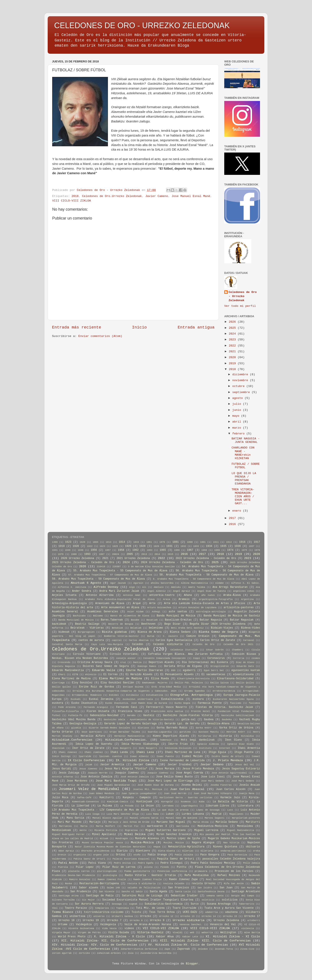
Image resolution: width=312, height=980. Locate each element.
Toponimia (122, 908)
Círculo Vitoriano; (124, 654)
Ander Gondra (82, 591)
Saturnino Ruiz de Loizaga (142, 896)
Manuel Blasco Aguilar (107, 818)
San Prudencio (81, 892)
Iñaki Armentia (249, 748)
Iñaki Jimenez (68, 752)
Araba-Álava (232, 595)
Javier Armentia (112, 765)
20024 (115, 554)
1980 (74, 554)
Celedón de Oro (203, 644)
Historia (226, 736)
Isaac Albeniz (139, 756)
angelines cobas (244, 591)
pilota (148, 867)
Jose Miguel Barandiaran (113, 785)
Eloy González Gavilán (117, 683)
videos (129, 928)
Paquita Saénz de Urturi (176, 859)
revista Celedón (174, 884)
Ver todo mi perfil (240, 306)
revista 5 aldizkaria (141, 884)
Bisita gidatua (114, 632)
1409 (55, 542)
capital (117, 640)
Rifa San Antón (234, 884)
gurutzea (185, 732)
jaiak (89, 765)
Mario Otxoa (201, 822)
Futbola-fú (75, 715)
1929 (156, 546)
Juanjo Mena (247, 793)
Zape (167, 949)
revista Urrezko (204, 884)
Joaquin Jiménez (127, 773)
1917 (257, 542)
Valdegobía (84, 925)
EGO (173, 670)
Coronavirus (216, 658)
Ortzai (121, 855)
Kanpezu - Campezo (137, 798)
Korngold (167, 802)
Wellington (228, 933)
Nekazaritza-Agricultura (186, 847)
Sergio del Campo (242, 896)
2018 (75, 196)
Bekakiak (117, 628)
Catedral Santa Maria (67, 644)
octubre (239, 386)
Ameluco (159, 587)
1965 (163, 550)
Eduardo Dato (245, 666)
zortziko (84, 953)
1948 (81, 550)
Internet (225, 748)
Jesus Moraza (165, 769)
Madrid (217, 814)
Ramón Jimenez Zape (183, 879)
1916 (242, 542)
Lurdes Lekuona (193, 814)
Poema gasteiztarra (137, 871)
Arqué (137, 603)
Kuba (202, 802)
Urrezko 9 (157, 920)
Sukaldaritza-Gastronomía (164, 904)
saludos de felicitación (144, 888)
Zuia (131, 953)
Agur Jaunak (118, 583)
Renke (68, 884)
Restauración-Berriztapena (99, 884)
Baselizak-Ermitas (178, 620)
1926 (128, 546)
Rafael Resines (229, 875)
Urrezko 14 (209, 916)
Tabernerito (246, 904)
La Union (148, 806)
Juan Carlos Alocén (231, 789)
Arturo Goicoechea (159, 608)
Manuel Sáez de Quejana (181, 818)
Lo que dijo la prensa (173, 810)
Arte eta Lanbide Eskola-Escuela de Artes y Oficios (205, 603)
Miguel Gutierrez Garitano (166, 830)
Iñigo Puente (244, 752)
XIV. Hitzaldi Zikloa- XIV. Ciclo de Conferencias (95, 945)
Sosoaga (117, 904)
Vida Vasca (109, 928)
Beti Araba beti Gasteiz (187, 628)
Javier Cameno (157, 196)
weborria (207, 933)
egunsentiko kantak (246, 670)
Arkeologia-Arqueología (69, 603)
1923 (102, 546)
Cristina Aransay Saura (95, 662)
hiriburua (205, 736)
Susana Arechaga (219, 904)
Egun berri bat (214, 670)
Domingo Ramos (147, 666)
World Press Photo (72, 937)
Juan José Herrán (175, 793)
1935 (223, 546)
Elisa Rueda (160, 679)
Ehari (62, 674)
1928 (142, 546)
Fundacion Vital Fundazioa (236, 711)
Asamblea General (65, 612)
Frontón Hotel (201, 711)
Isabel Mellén (192, 756)
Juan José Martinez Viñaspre (213, 793)
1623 (68, 542)
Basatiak (152, 620)
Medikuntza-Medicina (213, 826)
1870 (162, 542)
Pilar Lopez (85, 867)
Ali (144, 587)
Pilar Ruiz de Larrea (119, 867)
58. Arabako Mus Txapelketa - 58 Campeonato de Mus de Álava (206, 575)
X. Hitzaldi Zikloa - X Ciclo (119, 937)
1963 (149, 550)
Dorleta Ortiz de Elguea (183, 666)
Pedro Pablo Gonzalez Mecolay (213, 863)
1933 (196, 546)
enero (238, 511)
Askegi (156, 612)
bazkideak (59, 624)
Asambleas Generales (103, 612)
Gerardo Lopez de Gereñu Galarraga (130, 724)
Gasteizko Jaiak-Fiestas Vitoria (188, 715)
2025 (233, 328)
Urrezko (145, 916)
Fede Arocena (67, 707)
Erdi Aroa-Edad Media (166, 687)
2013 (144, 554)
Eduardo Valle (104, 670)
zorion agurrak (62, 953)
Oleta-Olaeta (167, 851)
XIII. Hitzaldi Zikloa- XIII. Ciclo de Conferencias (206, 941)
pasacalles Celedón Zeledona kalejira (231, 859)
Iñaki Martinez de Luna (183, 752)
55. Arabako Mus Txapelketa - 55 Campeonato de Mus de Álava (120, 571)
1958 (121, 550)
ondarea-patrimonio (233, 851)
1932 (183, 546)
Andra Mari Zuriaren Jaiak (119, 591)
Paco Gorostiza (237, 855)
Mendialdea (245, 826)
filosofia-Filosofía (65, 711)
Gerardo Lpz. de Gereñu (182, 724)
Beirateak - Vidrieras (87, 628)
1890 (190, 542)
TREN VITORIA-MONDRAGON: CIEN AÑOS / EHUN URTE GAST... (243, 497)
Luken (170, 814)
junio (238, 410)
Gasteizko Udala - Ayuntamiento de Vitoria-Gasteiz (139, 720)
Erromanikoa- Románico (87, 695)
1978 (257, 550)
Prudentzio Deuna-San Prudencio (74, 875)
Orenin (62, 855)
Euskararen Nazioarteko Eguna (233, 699)
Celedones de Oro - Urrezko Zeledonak (243, 296)
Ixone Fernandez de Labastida (182, 761)
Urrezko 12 (166, 916)
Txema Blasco (63, 912)
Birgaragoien (86, 632)
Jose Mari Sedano (213, 781)
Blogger (192, 964)
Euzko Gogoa (182, 703)
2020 (233, 357)
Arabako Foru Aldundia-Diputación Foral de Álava (120, 599)
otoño (137, 855)
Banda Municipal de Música (76, 620)
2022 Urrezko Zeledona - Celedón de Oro (206, 558)
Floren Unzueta (98, 711)
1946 (68, 550)
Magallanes (236, 814)
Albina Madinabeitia (194, 583)
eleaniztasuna (243, 674)
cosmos (256, 658)
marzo (238, 428)
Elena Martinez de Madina (71, 679)
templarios (102, 908)
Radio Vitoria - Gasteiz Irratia (150, 875)
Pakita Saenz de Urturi (89, 859)
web (192, 933)
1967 (190, 550)
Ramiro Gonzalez (80, 879)
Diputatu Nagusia (63, 666)
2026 (233, 322)
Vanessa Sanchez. (191, 925)
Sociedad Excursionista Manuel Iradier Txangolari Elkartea (148, 900)
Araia (166, 599)
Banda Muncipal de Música (176, 616)
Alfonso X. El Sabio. (246, 583)
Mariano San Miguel (171, 822)
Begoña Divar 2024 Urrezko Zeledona (217, 624)
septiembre (242, 392)
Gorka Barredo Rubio (172, 728)
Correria (239, 658)
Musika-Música (142, 843)
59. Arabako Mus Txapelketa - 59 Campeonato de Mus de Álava (98, 579)
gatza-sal (188, 720)
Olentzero (143, 851)
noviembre (241, 380)
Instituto (205, 748)
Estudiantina (155, 695)
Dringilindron (220, 666)
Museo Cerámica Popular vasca (102, 843)
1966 (177, 550)
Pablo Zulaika (184, 855)
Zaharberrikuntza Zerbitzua (139, 949)
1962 (136, 550)
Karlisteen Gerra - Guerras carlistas (186, 798)
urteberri (254, 920)
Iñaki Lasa (145, 752)
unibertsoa (77, 916)
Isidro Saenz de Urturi (228, 756)
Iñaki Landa (119, 752)
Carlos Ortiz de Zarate (218, 640)
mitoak (104, 839)
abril (238, 422)
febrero (239, 434)
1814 (122, 542)
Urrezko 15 (230, 916)
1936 (238, 546)
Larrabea (168, 806)
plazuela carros (79, 871)
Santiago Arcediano (246, 892)
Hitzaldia (247, 736)
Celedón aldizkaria (168, 644)
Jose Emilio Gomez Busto (174, 777)
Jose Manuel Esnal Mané (191, 196)
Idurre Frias (178, 744)
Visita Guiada (119, 933)
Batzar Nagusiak (242, 620)
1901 (203, 542)
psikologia (110, 875)
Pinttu (182, 867)
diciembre (241, 375)
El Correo (110, 674)
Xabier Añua (165, 937)
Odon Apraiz (66, 851)
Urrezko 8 (136, 920)
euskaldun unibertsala (138, 699)
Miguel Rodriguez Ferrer (68, 834)
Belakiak (136, 628)
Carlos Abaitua (139, 640)
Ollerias (188, 851)
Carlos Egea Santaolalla (174, 640)
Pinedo (165, 867)
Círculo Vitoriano (87, 654)
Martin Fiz (131, 826)
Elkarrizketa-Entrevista (193, 679)
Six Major (89, 900)
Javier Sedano (212, 765)
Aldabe (220, 583)
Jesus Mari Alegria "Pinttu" (126, 769)
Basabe (135, 620)
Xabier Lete (190, 937)
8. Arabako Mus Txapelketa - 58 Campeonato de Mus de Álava (194, 579)
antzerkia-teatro (162, 595)
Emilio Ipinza (220, 683)
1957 (108, 550)
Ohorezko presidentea (95, 851)
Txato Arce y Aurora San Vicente (229, 908)
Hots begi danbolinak (198, 740)
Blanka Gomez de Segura (218, 632)
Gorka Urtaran (63, 732)
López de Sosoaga (208, 810)
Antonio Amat (132, 595)
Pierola (63, 867)
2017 (233, 518)
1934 (209, 546)
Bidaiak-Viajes (222, 628)
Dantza (137, 662)
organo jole (101, 855)
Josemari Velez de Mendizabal (89, 789)
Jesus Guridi (62, 769)
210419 (101, 567)
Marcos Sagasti (214, 818)
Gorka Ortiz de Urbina (236, 728)
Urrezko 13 (187, 916)
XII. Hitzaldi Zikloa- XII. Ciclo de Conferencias (105, 941)
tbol (55, 908)
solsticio (208, 900)
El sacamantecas (213, 674)
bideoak (64, 632)
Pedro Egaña (146, 863)
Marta (84, 826)
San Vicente (106, 892)
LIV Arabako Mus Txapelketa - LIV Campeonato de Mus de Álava (100, 810)
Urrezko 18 (67, 920)
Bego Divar (173, 624)
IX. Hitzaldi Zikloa (132, 760)
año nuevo (208, 595)
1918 (61, 546)
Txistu (136, 912)
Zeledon (203, 949)
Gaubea (209, 720)
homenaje (166, 740)
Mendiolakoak (61, 830)
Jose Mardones (77, 781)
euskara (198, 699)
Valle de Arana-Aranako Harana (148, 925)
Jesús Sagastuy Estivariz (241, 769)
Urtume (63, 925)
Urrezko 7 (114, 920)
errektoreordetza (224, 691)
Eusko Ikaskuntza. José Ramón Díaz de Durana (136, 703)
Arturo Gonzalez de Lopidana (197, 608)
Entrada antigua (196, 327)
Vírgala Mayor (61, 933)
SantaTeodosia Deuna (211, 892)
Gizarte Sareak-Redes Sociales (109, 728)
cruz (123, 662)
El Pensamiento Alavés (177, 674)
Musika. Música (174, 843)
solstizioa (230, 900)
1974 (230, 550)
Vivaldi (178, 933)
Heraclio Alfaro (93, 736)
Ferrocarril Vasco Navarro (167, 707)
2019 (233, 363)
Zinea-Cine (247, 949)
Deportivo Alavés (161, 662)
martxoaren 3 (157, 826)
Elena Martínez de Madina (120, 679)
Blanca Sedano (180, 632)
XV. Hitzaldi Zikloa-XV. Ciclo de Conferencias (188, 945)
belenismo (156, 628)
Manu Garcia (75, 818)
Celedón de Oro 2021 (238, 644)
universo (99, 916)
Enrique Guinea (133, 687)
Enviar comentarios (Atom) (100, 336)
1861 (149, 542)
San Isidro (205, 888)
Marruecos (65, 826)
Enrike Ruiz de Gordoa (97, 687)
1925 (115, 546)
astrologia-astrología (211, 612)
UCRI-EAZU (190, 912)
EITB (75, 674)
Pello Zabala (252, 863)
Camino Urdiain (198, 636)
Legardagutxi (190, 806)
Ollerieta (207, 851)
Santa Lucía (183, 892)
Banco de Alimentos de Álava (130, 616)
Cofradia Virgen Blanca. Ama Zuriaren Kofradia (185, 654)
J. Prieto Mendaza (228, 760)
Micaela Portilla (106, 830)
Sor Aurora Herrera (89, 904)
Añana (188, 595)
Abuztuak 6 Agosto (86, 583)
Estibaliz (132, 695)
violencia (248, 928)
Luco (230, 810)
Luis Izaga (92, 814)
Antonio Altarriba (100, 595)
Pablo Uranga (157, 855)
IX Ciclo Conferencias (86, 760)
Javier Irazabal (180, 765)
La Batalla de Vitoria (230, 802)
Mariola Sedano (227, 822)
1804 (96, 542)
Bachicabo (79, 616)
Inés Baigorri (148, 748)
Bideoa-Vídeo (251, 628)
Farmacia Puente (210, 703)
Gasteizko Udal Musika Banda (74, 720)
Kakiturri (107, 798)
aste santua (178, 612)
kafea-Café (84, 798)
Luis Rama (152, 814)
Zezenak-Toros (224, 949)
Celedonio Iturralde (184, 650)
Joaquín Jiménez (158, 773)
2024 (233, 334)
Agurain (138, 583)
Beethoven (148, 624)
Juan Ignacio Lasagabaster (139, 793)
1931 (169, 546)
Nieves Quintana (225, 847)
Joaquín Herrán (97, 773)
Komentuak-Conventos (85, 802)
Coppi (197, 658)
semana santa (215, 896)
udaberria (211, 912)
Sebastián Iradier (184, 896)
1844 (136, 542)
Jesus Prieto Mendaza (198, 769)
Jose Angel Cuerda (190, 773)
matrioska (183, 826)
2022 (233, 346)
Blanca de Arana (150, 632)
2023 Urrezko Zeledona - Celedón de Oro (83, 562)
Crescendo (64, 662)
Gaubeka (227, 720)
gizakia (76, 728)
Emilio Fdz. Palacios (189, 683)
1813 (109, 542)
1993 (87, 554)
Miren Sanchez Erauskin (174, 834)
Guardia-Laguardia (160, 732)
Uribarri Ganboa (122, 916)
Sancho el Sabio (132, 892)
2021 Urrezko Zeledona (133, 558)
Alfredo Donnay (106, 587)
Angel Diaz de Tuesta (212, 591)
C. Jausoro (170, 636)
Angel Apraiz (182, 591)
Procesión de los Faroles (234, 871)
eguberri (189, 670)
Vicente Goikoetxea (81, 928)
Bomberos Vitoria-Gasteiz (121, 636)
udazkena (231, 912)
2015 (171, 554)
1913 (229, 542)
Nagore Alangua (203, 843)
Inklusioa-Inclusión (178, 748)
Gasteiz (149, 715)
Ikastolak (58, 748)
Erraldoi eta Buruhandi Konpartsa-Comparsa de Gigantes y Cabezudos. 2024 (124, 691)
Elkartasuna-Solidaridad (235, 679)
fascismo (236, 703)
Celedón (137, 644)
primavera (201, 871)
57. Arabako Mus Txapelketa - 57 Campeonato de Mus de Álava (110, 575)
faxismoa (254, 703)
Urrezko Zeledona (226, 920)
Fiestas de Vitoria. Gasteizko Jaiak (224, 707)
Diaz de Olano (245, 662)
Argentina (247, 599)
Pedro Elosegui (172, 863)
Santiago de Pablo (100, 896)
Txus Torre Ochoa (162, 912)
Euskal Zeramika (101, 699)
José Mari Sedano (243, 781)
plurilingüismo (107, 871)
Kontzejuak (144, 802)
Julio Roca (60, 798)
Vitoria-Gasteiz (150, 932)
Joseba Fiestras (221, 785)
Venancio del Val (223, 925)
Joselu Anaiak (250, 785)
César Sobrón (215, 650)
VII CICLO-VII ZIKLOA (161, 928)
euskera (58, 703)
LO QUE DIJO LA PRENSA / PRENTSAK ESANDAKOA (244, 479)
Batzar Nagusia (211, 620)
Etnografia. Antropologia (191, 695)
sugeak (133, 904)
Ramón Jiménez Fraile (147, 879)
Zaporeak (184, 949)
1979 (61, 554)
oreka (257, 851)
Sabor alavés (89, 888)
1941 (55, 550)
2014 (157, 554)
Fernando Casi (127, 707)
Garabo (131, 715)
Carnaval (249, 640)
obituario (253, 847)
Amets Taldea (197, 587)
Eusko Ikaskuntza (84, 703)
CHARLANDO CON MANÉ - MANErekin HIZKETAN (243, 453)
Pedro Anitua (122, 863)
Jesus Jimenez (88, 769)
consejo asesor (126, 658)
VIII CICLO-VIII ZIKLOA (71, 201)
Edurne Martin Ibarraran (145, 670)
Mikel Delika (135, 834)
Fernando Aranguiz (96, 707)
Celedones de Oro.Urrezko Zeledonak (112, 196)
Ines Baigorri (122, 748)
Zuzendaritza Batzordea (156, 953)
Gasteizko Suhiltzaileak (238, 715)
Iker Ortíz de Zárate (88, 748)
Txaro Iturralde (185, 908)
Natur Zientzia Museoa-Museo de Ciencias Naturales (110, 847)
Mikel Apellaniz (104, 834)
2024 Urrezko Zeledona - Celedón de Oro (172, 562)
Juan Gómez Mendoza (102, 793)
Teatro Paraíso (76, 908)
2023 (233, 340)
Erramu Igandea (194, 691)
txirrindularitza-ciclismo (104, 912)
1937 (252, 546)
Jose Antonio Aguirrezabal (229, 773)
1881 (176, 542)
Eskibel (114, 695)
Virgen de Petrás (89, 933)
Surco (195, 904)
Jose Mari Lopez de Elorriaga (170, 781)
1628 (83, 542)
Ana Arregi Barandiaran (230, 587)
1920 (76, 546)
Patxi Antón (68, 863)
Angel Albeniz (157, 591)
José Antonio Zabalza (135, 777)
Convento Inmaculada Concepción (164, 658)
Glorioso (143, 728)
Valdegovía (108, 925)
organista (80, 855)
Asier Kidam (135, 612)
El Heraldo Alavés (139, 674)
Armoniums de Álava (110, 603)
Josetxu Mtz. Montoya (148, 789)
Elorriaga (58, 683)
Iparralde (85, 756)
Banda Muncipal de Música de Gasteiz (232, 616)
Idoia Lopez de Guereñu (94, 744)
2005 (130, 554)
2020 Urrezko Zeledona (78, 558)
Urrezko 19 (91, 920)
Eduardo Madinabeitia (68, 670)
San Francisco (179, 888)
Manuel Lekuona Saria (144, 818)
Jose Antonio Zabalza (96, 777)
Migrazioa (131, 830)
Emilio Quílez (61, 687)
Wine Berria (252, 933)
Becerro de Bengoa (121, 624)
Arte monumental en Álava (120, 608)
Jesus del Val (244, 765)
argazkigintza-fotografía (216, 599)
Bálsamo (98, 616)
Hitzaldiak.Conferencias (72, 740)
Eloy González (82, 683)
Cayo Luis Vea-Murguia (107, 644)
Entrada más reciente (77, 327)
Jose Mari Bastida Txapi (116, 781)
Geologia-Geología (83, 724)
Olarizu (122, 851)
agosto (238, 398)
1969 (217, 550)
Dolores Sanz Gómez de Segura (106, 666)
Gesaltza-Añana (218, 724)
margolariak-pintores (246, 818)
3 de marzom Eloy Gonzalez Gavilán (151, 567)
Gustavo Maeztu (209, 732)
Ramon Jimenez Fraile (112, 879)
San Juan (226, 888)
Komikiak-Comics (118, 802)
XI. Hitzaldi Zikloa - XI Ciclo (233, 937)
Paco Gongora (210, 855)
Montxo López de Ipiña (183, 839)
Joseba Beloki (192, 785)
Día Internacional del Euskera (205, 662)
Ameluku (176, 587)
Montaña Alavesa (147, 839)
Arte (152, 603)
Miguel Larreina (206, 830)
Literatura (246, 806)
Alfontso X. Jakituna (72, 587)
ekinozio (91, 674)
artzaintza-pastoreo (239, 608)
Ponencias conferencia (172, 871)
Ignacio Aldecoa (208, 744)
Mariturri (253, 822)
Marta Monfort (106, 826)
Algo (132, 587)
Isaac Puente (165, 756)
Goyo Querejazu (92, 732)
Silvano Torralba (63, 900)
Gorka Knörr (204, 728)
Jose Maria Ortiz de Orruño (71, 785)
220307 (117, 567)
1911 (216, 542)
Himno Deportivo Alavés (171, 736)
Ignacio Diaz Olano (240, 744)
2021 (233, 352)
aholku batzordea (162, 583)
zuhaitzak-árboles (109, 953)
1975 (244, 550)
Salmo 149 (113, 888)
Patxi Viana (97, 863)
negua (157, 847)
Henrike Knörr (236, 732)
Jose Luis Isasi (213, 777)
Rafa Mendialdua (196, 875)
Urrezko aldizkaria (189, 920)
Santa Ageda (158, 892)
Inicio (139, 327)
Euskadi (76, 699)
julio (238, 404)
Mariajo (95, 822)
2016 (233, 524)
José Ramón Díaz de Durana (155, 785)
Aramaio (184, 599)
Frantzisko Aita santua (167, 711)
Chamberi (238, 650)
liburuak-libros (217, 806)
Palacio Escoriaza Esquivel (131, 859)
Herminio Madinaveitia (129, 736)
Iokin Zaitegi (61, 756)
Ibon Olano (233, 740)
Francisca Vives (130, 711)
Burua (151, 636)
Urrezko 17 (252, 916)
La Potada (127, 806)
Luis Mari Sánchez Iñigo (123, 814)
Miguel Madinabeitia (241, 830)
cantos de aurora (91, 640)
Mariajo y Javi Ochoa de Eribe (129, 822)
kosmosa (186, 802)
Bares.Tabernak (112, 620)
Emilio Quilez (245, 683)
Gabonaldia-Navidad (104, 715)
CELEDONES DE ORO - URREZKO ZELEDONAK (142, 25)
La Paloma (105, 806)
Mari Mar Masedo (70, 822)
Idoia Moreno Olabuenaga (140, 744)
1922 (90, 546)
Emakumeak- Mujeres (155, 683)
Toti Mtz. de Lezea (150, 908)
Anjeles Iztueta (64, 595)
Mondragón (122, 839)
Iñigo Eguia (217, 752)
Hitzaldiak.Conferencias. (126, 740)
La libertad (80, 806)
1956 (94, 550)
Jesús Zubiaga (69, 773)
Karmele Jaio (230, 798)
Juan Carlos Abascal (187, 789)
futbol (56, 715)
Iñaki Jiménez (94, 752)
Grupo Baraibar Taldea (125, 732)
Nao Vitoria (231, 843)
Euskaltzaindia (172, 699)
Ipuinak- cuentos (111, 756)
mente (83, 830)
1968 (204, 550)
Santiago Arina (68, 896)
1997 (102, 554)
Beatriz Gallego (87, 624)
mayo (237, 416)
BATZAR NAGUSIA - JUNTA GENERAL (246, 440)
